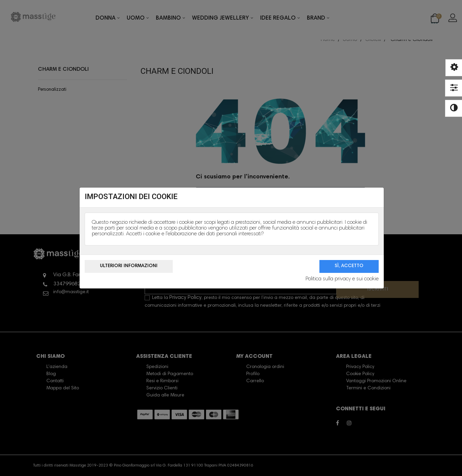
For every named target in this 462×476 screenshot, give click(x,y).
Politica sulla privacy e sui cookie (342, 279)
